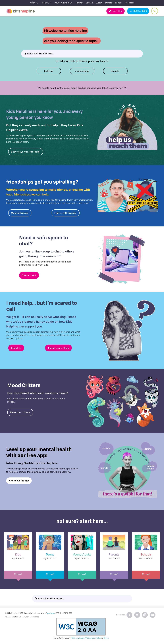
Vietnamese (90, 638)
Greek (106, 638)
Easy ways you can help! (26, 152)
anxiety (115, 71)
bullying (49, 71)
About (99, 3)
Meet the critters (20, 412)
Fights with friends (66, 213)
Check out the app (19, 481)
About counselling (59, 348)
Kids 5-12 (34, 3)
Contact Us (16, 617)
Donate (109, 3)
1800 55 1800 (140, 11)
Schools (89, 3)
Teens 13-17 (46, 3)
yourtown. (51, 613)
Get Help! (117, 11)
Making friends (20, 213)
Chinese (75, 638)
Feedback (130, 3)
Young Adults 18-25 (64, 3)
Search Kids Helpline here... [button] (40, 54)
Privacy (119, 3)
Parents (79, 3)
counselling (82, 71)
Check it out (29, 275)
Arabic (82, 638)
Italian (98, 638)
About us (16, 348)
